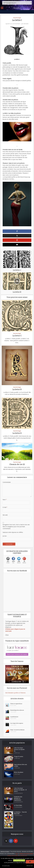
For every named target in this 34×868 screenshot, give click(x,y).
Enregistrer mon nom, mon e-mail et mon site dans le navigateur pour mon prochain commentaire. (16, 527)
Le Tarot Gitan (18, 805)
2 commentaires (18, 802)
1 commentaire (18, 807)
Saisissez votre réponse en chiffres (13, 532)
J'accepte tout (19, 860)
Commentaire (7, 482)
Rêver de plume (19, 772)
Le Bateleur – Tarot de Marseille (20, 813)
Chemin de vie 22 (17, 464)
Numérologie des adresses (17, 710)
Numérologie (17, 18)
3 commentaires (18, 793)
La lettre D (17, 433)
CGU (17, 854)
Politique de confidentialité (26, 854)
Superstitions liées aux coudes (20, 765)
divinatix (26, 24)
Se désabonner (23, 856)
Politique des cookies (13, 856)
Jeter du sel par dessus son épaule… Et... (20, 749)
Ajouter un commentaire (13, 24)
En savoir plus (6, 866)
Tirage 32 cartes (19, 756)
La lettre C (17, 336)
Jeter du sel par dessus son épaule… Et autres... (20, 790)
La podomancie (14, 717)
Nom (5, 500)
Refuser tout (30, 866)
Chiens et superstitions (16, 704)
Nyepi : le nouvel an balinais (17, 730)
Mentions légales (5, 851)
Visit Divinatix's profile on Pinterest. (16, 693)
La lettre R (17, 389)
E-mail (5, 507)
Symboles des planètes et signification (18, 798)
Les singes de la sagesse (17, 723)
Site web (5, 515)
